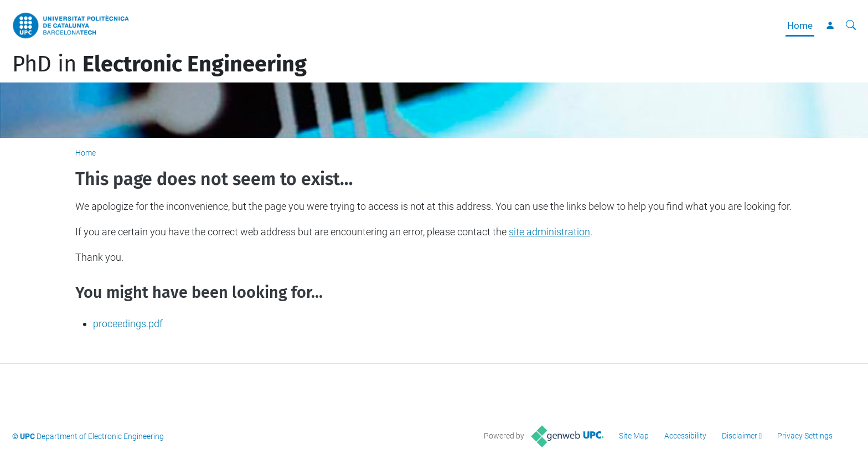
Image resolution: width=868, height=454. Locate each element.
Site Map (634, 436)
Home (800, 25)
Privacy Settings (805, 436)
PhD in (159, 64)
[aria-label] (851, 25)
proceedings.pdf (128, 324)
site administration (549, 232)
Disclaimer (740, 436)
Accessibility (685, 436)
